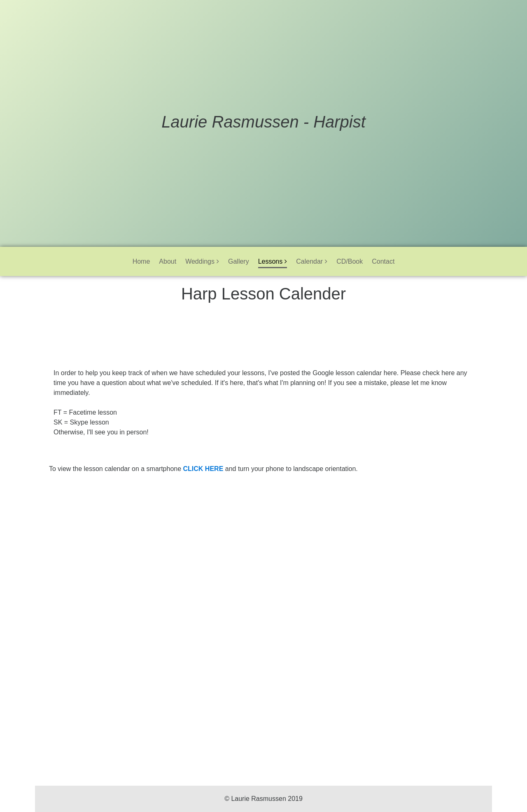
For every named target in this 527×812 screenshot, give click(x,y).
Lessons (270, 261)
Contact (383, 261)
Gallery (239, 261)
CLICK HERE (203, 469)
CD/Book (350, 261)
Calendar (309, 261)
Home (141, 261)
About (168, 261)
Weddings (200, 261)
